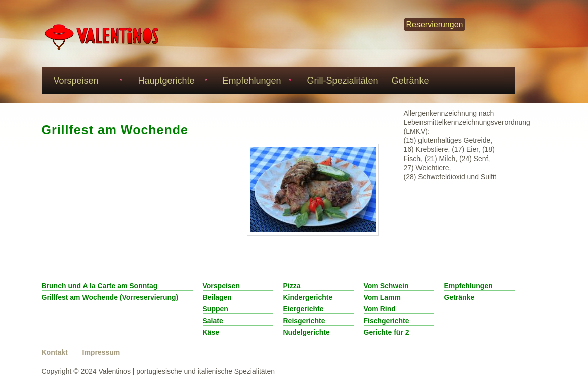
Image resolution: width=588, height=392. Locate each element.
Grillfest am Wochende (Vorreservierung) (110, 297)
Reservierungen (435, 24)
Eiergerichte (304, 309)
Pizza (292, 286)
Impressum (101, 352)
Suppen (216, 309)
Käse (211, 332)
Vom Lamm (382, 297)
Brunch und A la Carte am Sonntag (100, 286)
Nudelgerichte (307, 332)
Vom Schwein (386, 286)
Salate (213, 321)
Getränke (410, 81)
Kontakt (55, 352)
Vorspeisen (87, 82)
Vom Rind (380, 309)
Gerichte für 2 (387, 332)
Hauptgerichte (171, 82)
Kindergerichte (308, 297)
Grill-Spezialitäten (343, 81)
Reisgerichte (304, 321)
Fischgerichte (387, 321)
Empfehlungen (256, 82)
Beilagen (217, 297)
